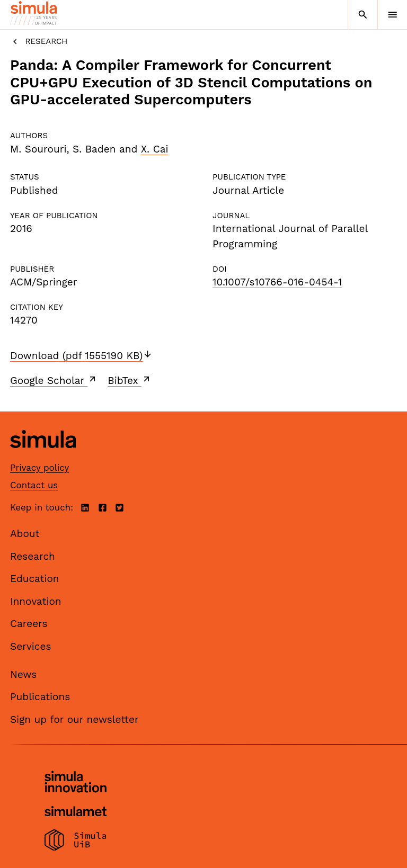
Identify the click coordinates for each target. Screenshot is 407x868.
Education (35, 579)
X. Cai (155, 149)
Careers (29, 624)
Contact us (34, 485)
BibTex (130, 380)
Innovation (36, 601)
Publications (40, 697)
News (23, 674)
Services (30, 646)
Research (39, 42)
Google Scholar (54, 380)
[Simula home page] (43, 456)
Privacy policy (39, 468)
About (25, 534)
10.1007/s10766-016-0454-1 (277, 282)
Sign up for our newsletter (74, 719)
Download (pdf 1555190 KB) (81, 356)
